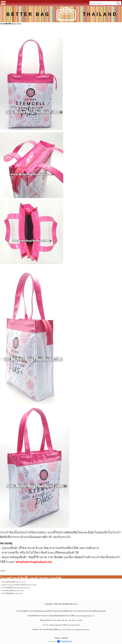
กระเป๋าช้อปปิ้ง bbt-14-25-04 (12, 593)
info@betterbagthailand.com (84, 616)
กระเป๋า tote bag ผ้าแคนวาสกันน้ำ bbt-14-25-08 (19, 585)
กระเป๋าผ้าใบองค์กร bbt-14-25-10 (14, 582)
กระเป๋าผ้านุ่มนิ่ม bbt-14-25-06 (12, 591)
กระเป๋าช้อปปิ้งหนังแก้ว (15, 532)
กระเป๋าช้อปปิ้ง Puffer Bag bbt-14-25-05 (16, 588)
